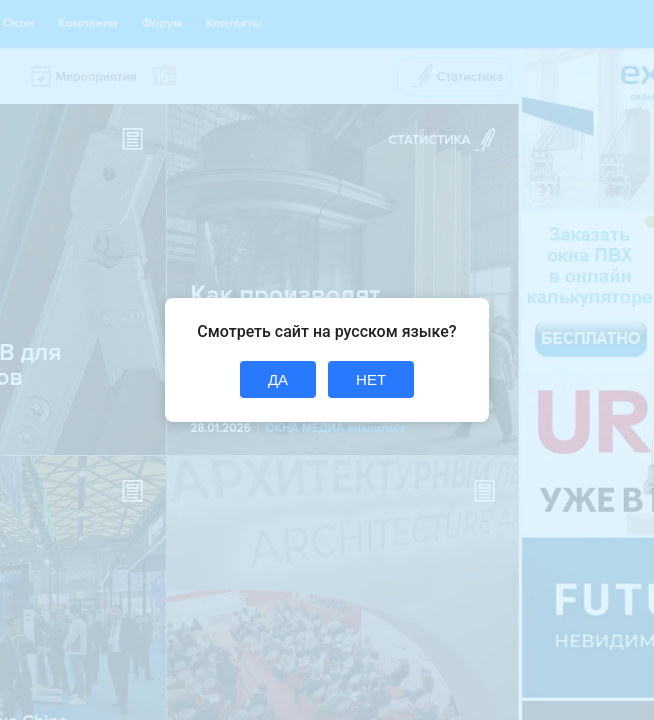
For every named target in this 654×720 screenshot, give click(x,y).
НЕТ (371, 379)
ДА (278, 379)
